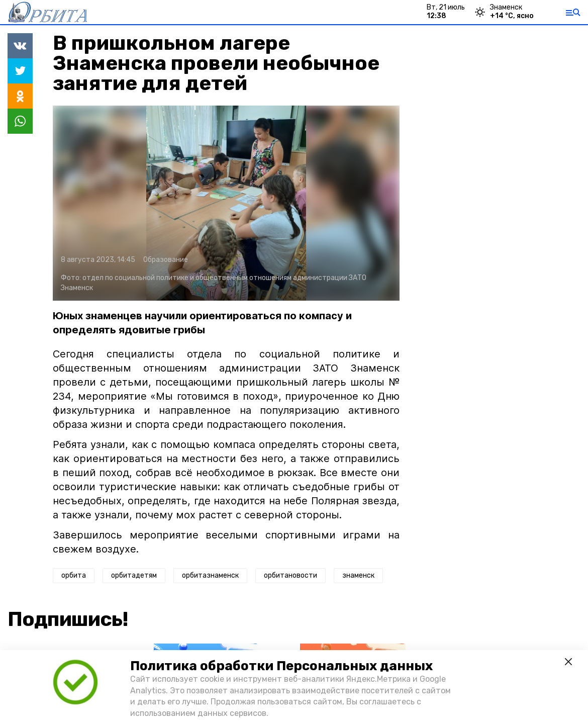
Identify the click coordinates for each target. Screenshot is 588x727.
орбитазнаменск (210, 575)
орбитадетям (134, 575)
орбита (74, 575)
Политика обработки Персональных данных (281, 666)
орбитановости (290, 575)
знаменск (358, 575)
